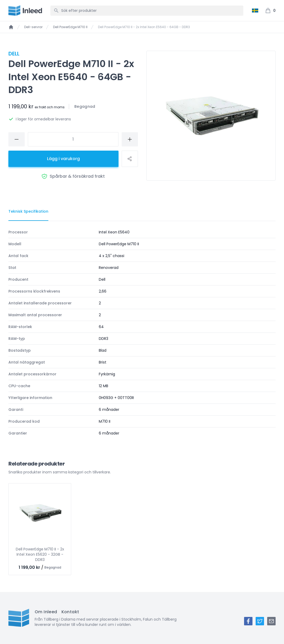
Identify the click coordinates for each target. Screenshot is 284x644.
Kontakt (70, 612)
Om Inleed (46, 612)
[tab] (28, 212)
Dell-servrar (33, 27)
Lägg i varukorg (63, 159)
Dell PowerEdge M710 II (70, 27)
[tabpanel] (142, 333)
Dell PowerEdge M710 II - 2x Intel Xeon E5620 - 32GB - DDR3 (40, 554)
